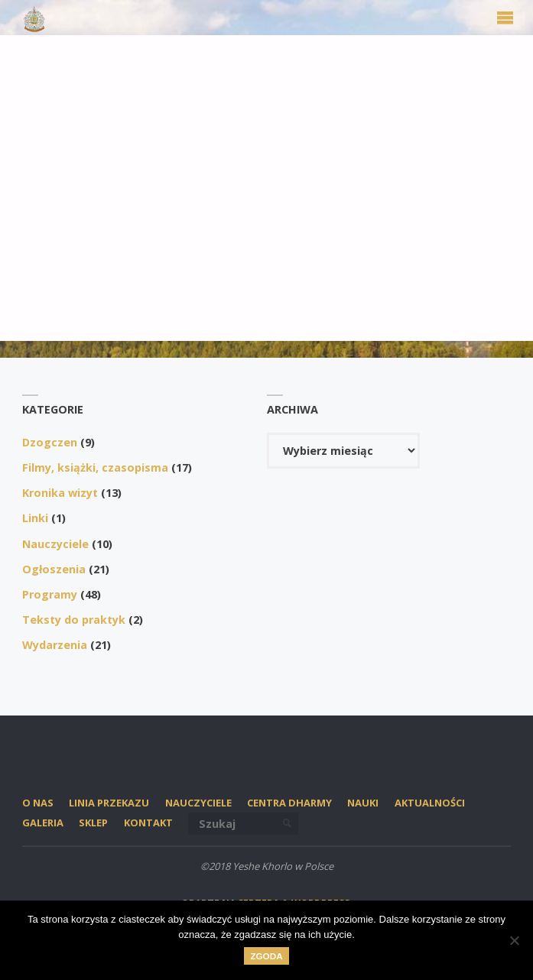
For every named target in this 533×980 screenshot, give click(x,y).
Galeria (43, 823)
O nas (38, 803)
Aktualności (430, 803)
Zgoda (266, 956)
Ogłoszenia (54, 569)
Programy (50, 594)
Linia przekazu (109, 803)
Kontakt (148, 823)
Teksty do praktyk (74, 620)
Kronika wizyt (60, 493)
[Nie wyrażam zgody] (514, 940)
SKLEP (93, 823)
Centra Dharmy (289, 803)
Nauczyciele (55, 544)
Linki (35, 518)
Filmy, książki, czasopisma (95, 467)
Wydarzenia (55, 645)
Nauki (363, 803)
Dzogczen (50, 442)
